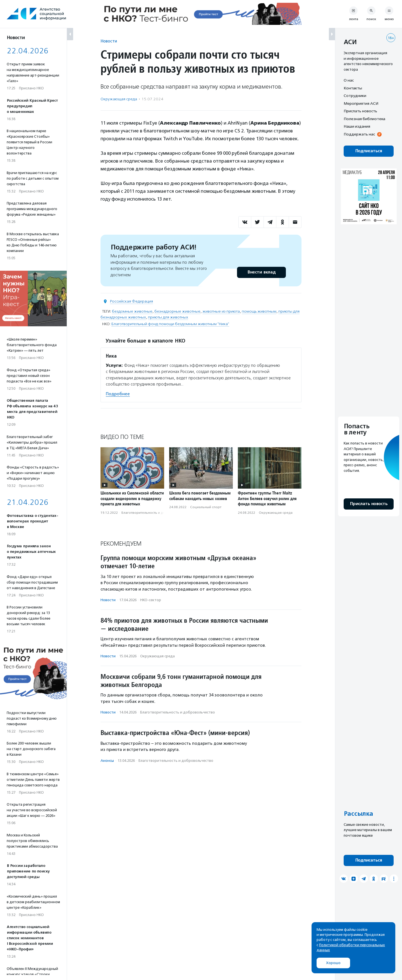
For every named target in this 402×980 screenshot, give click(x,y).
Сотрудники (355, 96)
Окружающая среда (119, 99)
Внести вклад (261, 272)
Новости (109, 41)
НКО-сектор (151, 600)
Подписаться (369, 151)
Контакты (353, 88)
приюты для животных (168, 317)
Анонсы (107, 761)
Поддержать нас (359, 134)
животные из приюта (221, 311)
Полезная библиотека (364, 119)
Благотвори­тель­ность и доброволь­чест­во (156, 513)
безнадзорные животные (177, 311)
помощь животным (259, 311)
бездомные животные (132, 311)
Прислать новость (360, 111)
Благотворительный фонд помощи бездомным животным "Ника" (170, 324)
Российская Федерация (131, 301)
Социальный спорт (206, 507)
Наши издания (357, 126)
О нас (349, 80)
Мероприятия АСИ (361, 103)
